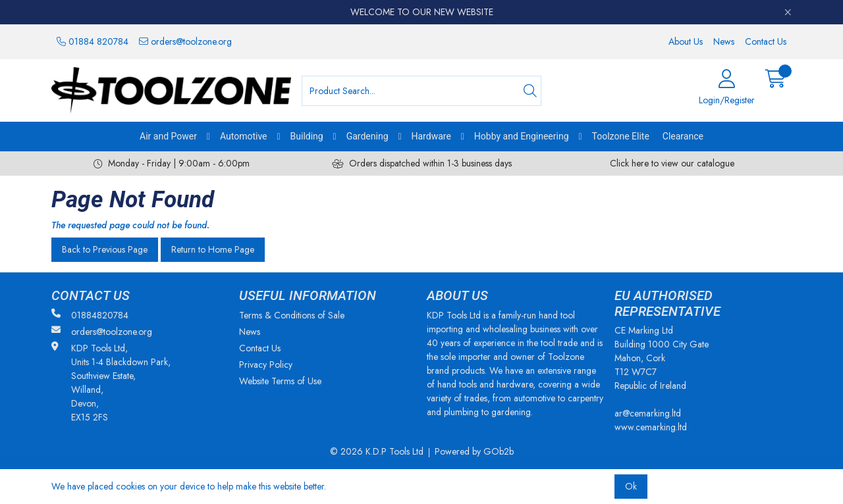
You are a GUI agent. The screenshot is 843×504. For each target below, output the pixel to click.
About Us (686, 41)
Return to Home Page (213, 249)
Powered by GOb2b (474, 451)
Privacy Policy (266, 365)
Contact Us (766, 41)
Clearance (683, 136)
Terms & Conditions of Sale (292, 315)
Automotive (244, 136)
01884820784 (90, 315)
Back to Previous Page (105, 249)
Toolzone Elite (621, 136)
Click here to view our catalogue (672, 163)
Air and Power (168, 136)
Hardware (431, 136)
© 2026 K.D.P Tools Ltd (377, 451)
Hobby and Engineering (522, 136)
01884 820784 (93, 41)
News (724, 41)
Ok (631, 486)
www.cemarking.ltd (651, 427)
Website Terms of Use (280, 381)
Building (307, 136)
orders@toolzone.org (185, 41)
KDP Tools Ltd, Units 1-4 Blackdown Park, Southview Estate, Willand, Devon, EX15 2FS (111, 383)
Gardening (367, 136)
